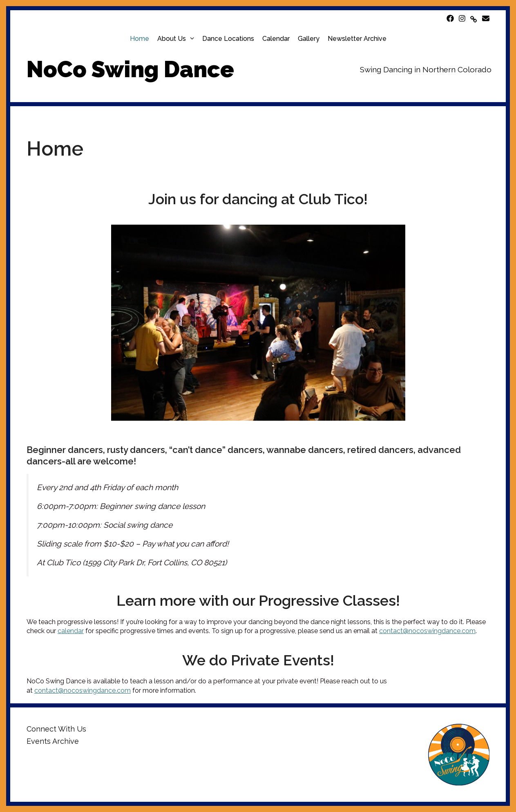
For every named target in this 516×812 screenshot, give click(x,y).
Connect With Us (56, 729)
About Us (178, 39)
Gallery (309, 39)
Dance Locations (228, 39)
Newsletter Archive (357, 39)
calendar (71, 631)
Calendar (276, 39)
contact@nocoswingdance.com (427, 631)
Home (140, 39)
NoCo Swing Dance (130, 69)
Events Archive (53, 741)
